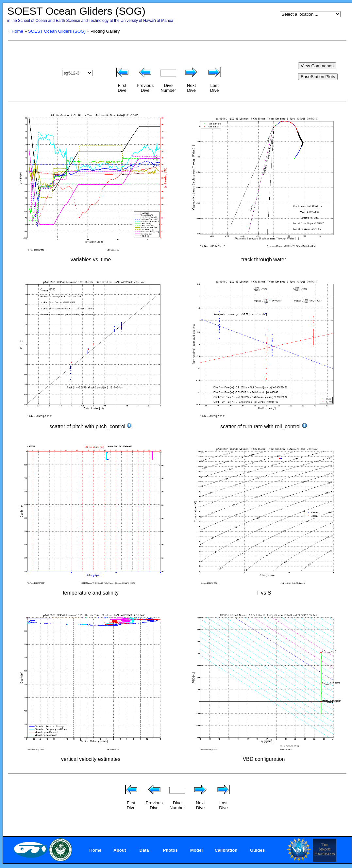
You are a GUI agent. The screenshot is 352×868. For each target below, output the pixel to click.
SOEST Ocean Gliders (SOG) (57, 31)
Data (144, 850)
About (120, 850)
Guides (257, 850)
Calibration (226, 850)
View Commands (317, 66)
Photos (170, 850)
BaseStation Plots (318, 77)
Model (197, 850)
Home (17, 31)
